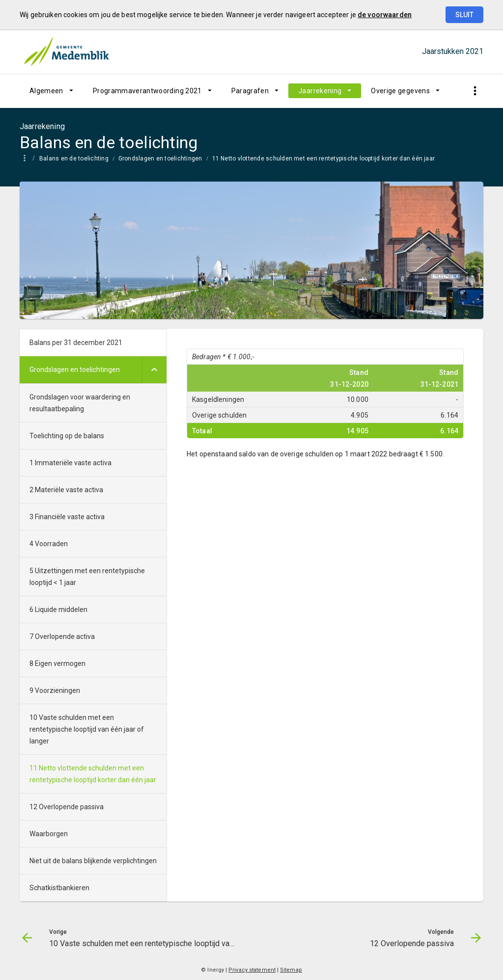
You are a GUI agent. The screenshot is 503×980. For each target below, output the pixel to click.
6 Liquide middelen (58, 609)
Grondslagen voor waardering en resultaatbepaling (80, 403)
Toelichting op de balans (67, 436)
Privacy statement (252, 970)
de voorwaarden (385, 15)
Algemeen (46, 91)
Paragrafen (250, 91)
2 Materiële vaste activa (66, 490)
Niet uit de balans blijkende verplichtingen (93, 861)
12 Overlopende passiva (67, 807)
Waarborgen (49, 834)
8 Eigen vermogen (57, 663)
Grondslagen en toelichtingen (160, 159)
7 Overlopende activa (62, 636)
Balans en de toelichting (74, 159)
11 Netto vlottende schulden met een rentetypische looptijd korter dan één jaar (324, 159)
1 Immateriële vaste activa (70, 463)
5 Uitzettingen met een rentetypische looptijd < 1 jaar (87, 577)
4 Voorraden (49, 544)
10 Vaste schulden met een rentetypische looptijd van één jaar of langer (87, 729)
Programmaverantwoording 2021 (147, 91)
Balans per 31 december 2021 (76, 343)
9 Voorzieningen (55, 690)
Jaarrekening (320, 91)
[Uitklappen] (154, 370)
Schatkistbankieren (59, 888)
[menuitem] (51, 91)
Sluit (464, 15)
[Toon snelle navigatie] (475, 91)
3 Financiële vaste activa (67, 517)
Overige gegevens (400, 91)
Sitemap (291, 970)
